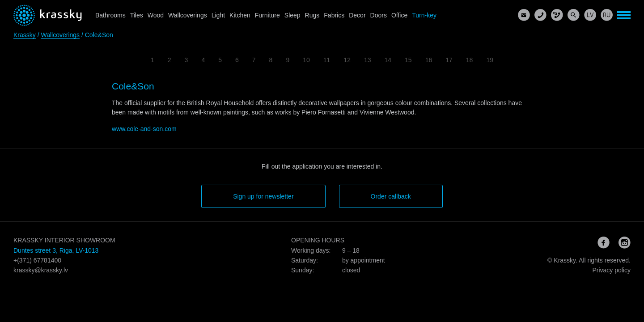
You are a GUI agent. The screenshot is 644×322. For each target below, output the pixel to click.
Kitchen (240, 15)
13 (368, 60)
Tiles (137, 15)
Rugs (312, 15)
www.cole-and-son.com (144, 129)
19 (490, 60)
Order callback (391, 196)
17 (449, 60)
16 (429, 60)
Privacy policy (611, 270)
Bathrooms (110, 15)
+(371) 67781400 (37, 260)
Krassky (25, 35)
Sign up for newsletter (263, 196)
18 (470, 60)
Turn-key (424, 15)
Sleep (292, 15)
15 (408, 60)
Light (218, 15)
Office (399, 15)
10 (306, 60)
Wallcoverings (188, 15)
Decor (357, 15)
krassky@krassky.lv (41, 270)
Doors (379, 15)
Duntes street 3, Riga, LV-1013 (56, 250)
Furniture (267, 15)
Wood (156, 15)
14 (388, 60)
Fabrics (334, 15)
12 (347, 60)
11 (327, 60)
